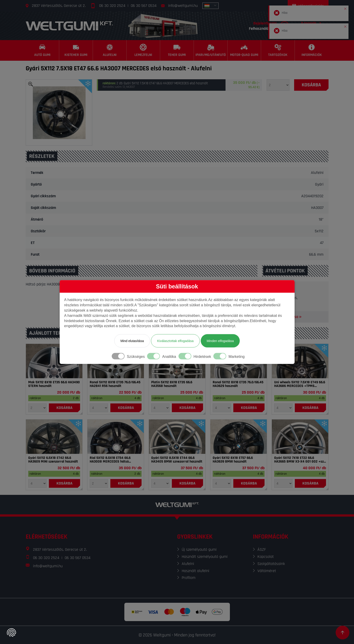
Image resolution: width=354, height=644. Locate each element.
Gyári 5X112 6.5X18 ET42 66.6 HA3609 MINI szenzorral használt (53, 460)
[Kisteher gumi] (76, 50)
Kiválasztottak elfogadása (175, 341)
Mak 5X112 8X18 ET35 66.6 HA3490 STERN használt (54, 384)
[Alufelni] (110, 50)
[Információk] (312, 50)
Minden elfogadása (220, 341)
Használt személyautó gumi (205, 557)
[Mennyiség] (278, 85)
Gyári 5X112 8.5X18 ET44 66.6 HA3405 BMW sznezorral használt (177, 460)
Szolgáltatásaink (271, 564)
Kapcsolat (266, 557)
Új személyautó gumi (199, 549)
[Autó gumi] (43, 50)
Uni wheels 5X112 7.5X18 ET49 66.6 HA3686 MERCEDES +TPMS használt (300, 384)
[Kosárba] (311, 85)
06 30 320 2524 (112, 6)
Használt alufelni (195, 571)
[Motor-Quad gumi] (244, 50)
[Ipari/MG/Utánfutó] (211, 50)
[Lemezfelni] (144, 50)
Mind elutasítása (132, 341)
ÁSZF (262, 549)
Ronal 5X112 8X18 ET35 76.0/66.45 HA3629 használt (238, 384)
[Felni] (54, 361)
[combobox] (210, 6)
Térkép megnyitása (284, 317)
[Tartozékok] (278, 50)
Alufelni (188, 564)
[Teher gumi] (177, 50)
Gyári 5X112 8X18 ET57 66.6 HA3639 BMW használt (233, 460)
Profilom (189, 578)
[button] (345, 8)
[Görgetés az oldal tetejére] (343, 633)
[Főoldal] (69, 26)
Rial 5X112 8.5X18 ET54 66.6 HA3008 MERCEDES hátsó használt (110, 460)
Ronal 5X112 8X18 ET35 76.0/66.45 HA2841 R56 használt (115, 384)
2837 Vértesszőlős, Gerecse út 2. (59, 6)
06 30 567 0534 (144, 6)
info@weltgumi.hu (183, 6)
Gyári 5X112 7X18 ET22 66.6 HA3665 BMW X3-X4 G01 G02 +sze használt (300, 460)
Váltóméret (267, 571)
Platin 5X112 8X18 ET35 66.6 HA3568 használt (172, 384)
